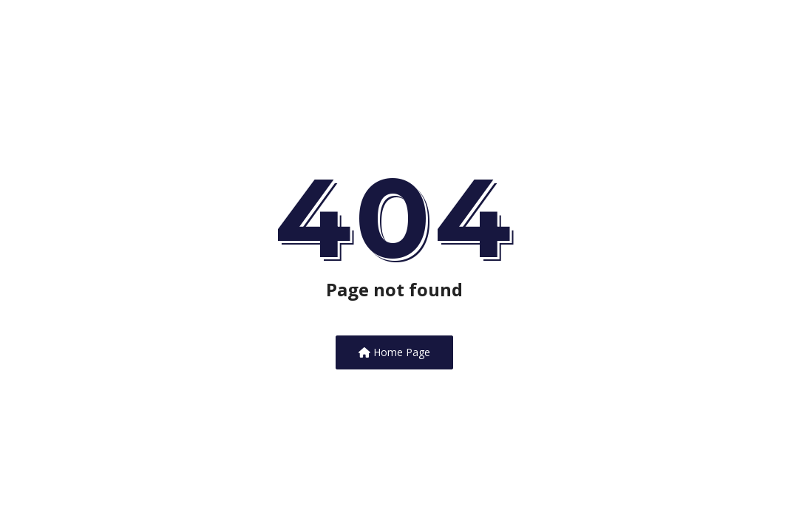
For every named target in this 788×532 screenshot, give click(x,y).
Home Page (394, 352)
